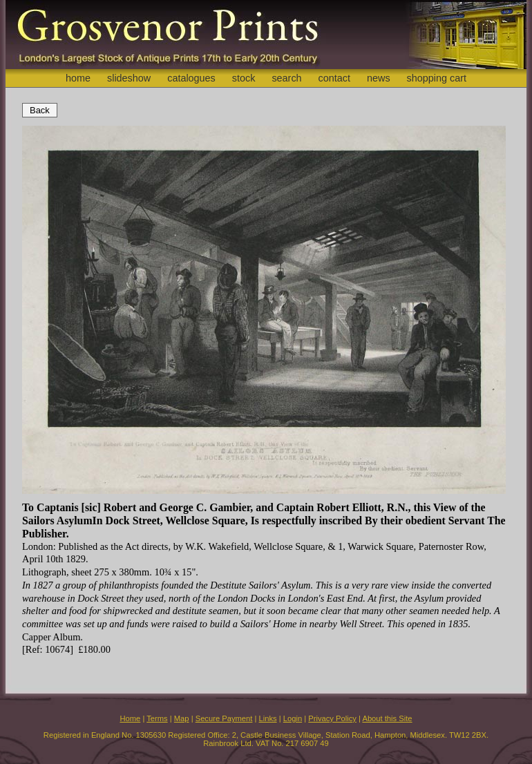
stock (244, 78)
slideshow (129, 78)
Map (182, 718)
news (379, 78)
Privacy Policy (332, 718)
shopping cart (437, 78)
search (286, 78)
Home (130, 718)
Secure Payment (224, 718)
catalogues (191, 78)
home (78, 78)
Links (268, 718)
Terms (157, 718)
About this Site (387, 718)
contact (334, 78)
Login (293, 718)
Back (40, 110)
